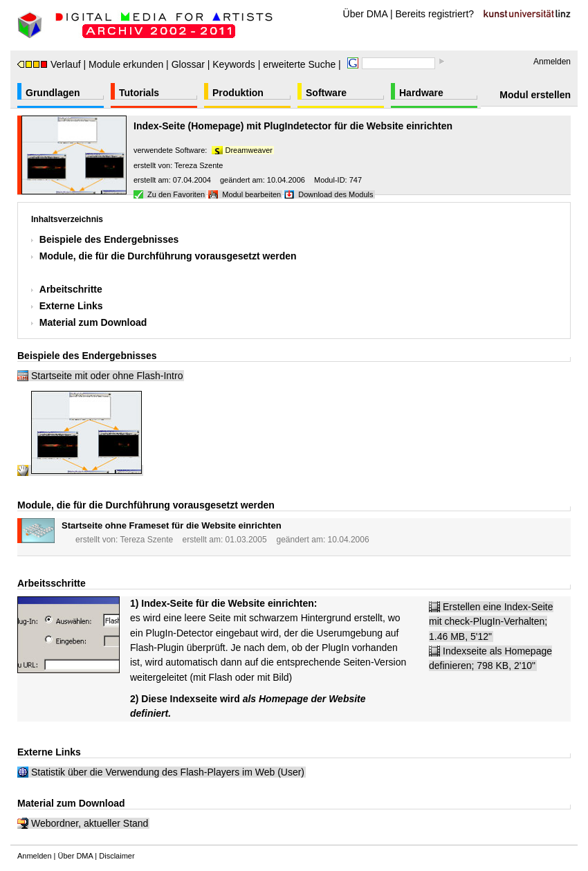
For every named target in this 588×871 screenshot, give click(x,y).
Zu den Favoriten (176, 194)
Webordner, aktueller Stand (90, 823)
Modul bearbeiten (251, 194)
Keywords (233, 64)
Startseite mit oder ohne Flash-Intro (107, 376)
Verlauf (49, 64)
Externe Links (71, 306)
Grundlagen (53, 93)
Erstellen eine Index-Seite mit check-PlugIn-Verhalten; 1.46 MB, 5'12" (491, 622)
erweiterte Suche (299, 64)
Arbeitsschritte (52, 583)
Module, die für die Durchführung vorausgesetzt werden (168, 256)
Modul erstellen (535, 95)
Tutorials (139, 93)
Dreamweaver (249, 150)
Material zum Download (93, 322)
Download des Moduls (336, 194)
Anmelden (552, 62)
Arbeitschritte (71, 289)
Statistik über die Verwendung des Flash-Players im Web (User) (168, 772)
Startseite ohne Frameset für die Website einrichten (172, 525)
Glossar (188, 64)
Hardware (421, 93)
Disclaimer (117, 856)
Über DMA (366, 14)
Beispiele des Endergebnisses (109, 239)
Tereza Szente (199, 165)
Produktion (238, 93)
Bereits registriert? (435, 14)
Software (326, 93)
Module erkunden (126, 64)
